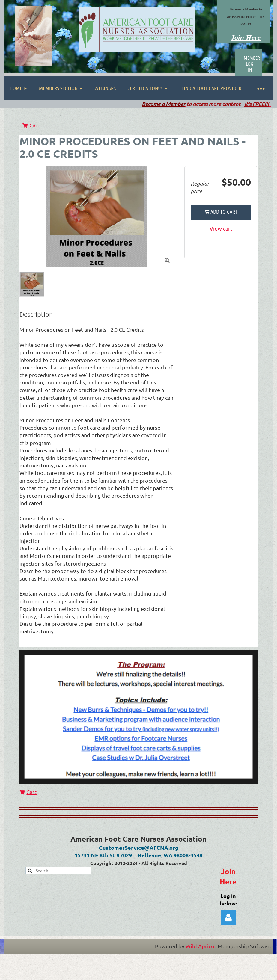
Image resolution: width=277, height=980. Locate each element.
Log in (228, 918)
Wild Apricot (201, 946)
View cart (221, 228)
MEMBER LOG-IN (252, 64)
